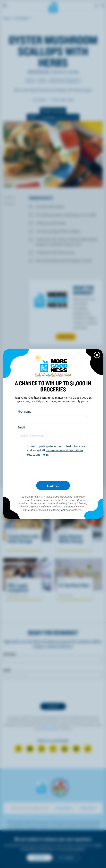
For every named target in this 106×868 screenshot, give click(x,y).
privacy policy (60, 510)
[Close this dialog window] (97, 355)
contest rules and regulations (64, 450)
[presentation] (53, 469)
